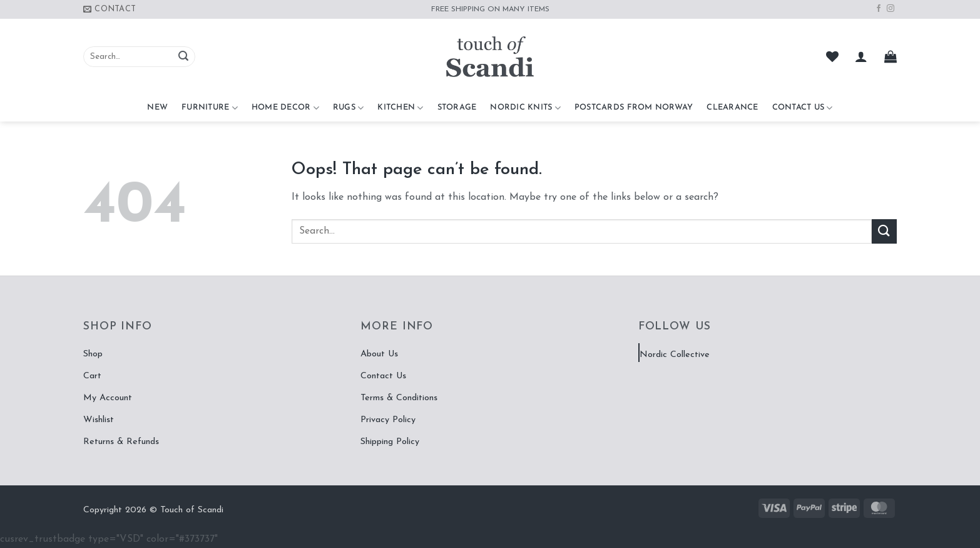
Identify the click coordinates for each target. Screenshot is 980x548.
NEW (157, 107)
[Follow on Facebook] (879, 9)
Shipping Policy (390, 442)
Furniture (210, 108)
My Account (108, 398)
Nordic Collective (675, 355)
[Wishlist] (832, 56)
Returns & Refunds (121, 442)
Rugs (348, 108)
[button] (861, 56)
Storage (457, 107)
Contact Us (803, 108)
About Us (379, 354)
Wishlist (99, 420)
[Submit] (183, 57)
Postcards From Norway (634, 107)
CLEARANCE (732, 107)
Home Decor (285, 108)
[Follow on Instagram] (891, 9)
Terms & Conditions (399, 398)
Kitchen (400, 108)
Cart (92, 376)
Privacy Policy (388, 420)
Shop (93, 354)
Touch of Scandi (192, 510)
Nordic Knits (525, 108)
